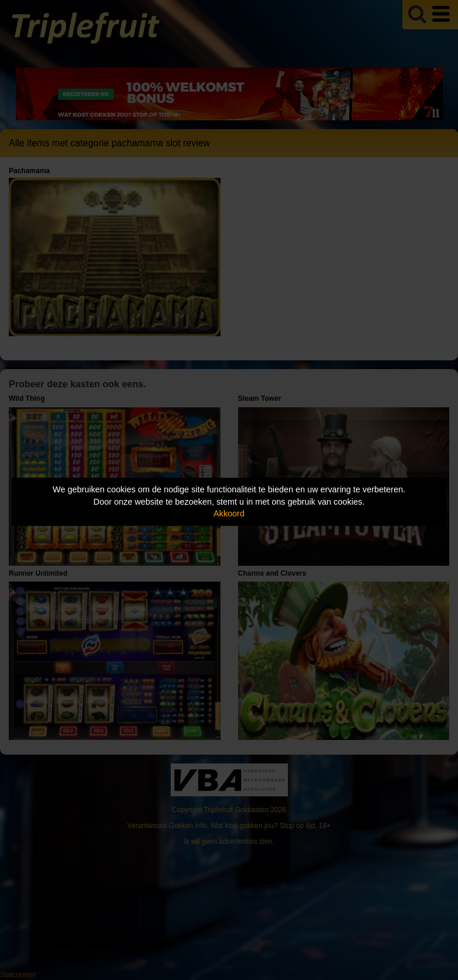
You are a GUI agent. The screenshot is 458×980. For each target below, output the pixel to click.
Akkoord (229, 513)
